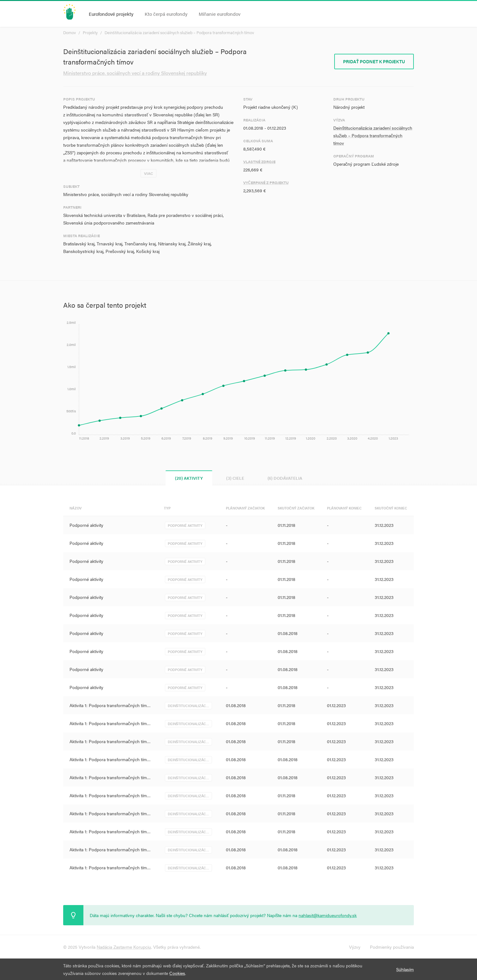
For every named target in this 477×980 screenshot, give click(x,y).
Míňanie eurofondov (220, 14)
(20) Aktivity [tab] (189, 478)
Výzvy (355, 947)
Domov (69, 32)
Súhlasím (405, 969)
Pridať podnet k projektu (374, 61)
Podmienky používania (392, 947)
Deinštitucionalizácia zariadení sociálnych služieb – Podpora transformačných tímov (179, 32)
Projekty (90, 32)
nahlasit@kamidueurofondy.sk (328, 915)
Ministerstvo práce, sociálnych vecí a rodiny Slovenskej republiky (135, 73)
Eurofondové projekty (111, 14)
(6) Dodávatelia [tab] (285, 478)
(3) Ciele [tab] (235, 478)
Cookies (177, 973)
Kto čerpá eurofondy (166, 14)
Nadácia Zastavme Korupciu (124, 947)
